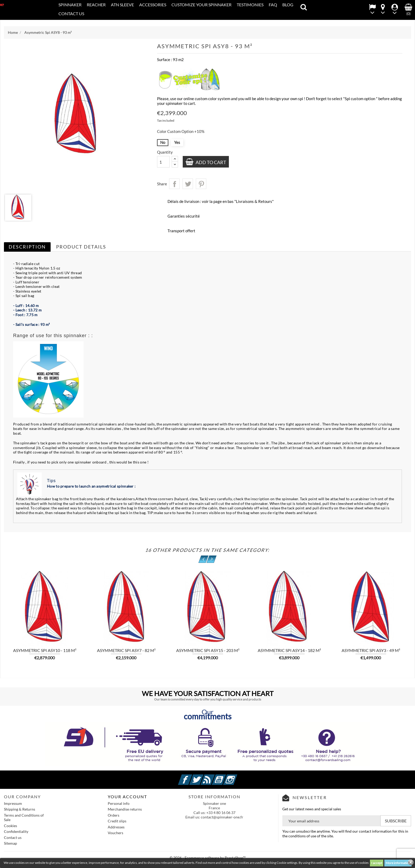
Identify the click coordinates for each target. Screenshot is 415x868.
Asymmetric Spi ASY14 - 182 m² (289, 650)
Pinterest (201, 184)
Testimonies (250, 5)
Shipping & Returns (20, 809)
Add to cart (211, 162)
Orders (114, 815)
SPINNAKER (70, 5)
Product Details (81, 247)
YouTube (225, 777)
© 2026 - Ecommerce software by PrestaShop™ (208, 858)
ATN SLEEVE (122, 5)
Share (174, 184)
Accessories (153, 5)
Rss (214, 777)
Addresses (116, 827)
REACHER (96, 5)
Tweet (188, 184)
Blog (288, 5)
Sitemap (10, 843)
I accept (377, 863)
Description (27, 247)
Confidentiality (16, 831)
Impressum (13, 803)
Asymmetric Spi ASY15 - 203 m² (208, 650)
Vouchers (115, 833)
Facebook (191, 777)
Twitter (203, 777)
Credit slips (117, 821)
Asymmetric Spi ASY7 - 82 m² (126, 650)
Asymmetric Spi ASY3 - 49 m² (371, 650)
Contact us (13, 837)
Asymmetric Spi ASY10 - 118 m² (45, 650)
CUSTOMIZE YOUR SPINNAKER (201, 5)
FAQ (273, 5)
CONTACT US (71, 14)
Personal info (119, 803)
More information (398, 863)
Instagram (236, 777)
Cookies (10, 826)
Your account (127, 797)
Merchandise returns (125, 809)
